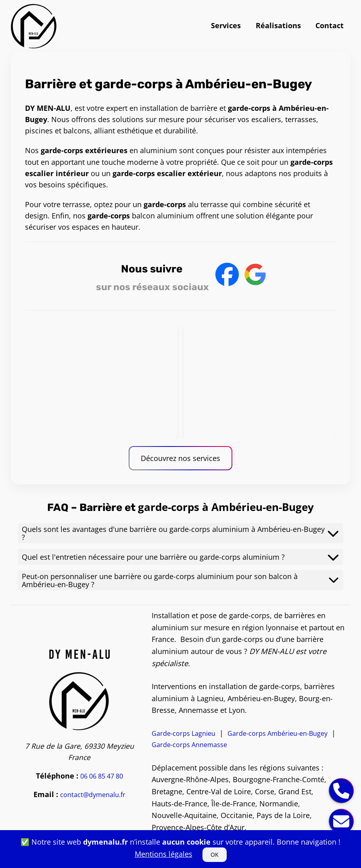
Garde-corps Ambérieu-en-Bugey (278, 733)
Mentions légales (164, 854)
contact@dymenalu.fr (93, 795)
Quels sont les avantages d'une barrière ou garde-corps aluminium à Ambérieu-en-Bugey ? (180, 533)
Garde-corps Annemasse (189, 745)
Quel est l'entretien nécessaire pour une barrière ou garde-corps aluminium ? (180, 557)
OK (215, 855)
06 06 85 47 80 (102, 776)
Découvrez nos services (180, 458)
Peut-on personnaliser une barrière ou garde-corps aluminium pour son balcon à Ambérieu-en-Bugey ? (180, 580)
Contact (330, 25)
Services (226, 25)
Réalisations (278, 25)
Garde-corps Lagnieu (184, 733)
